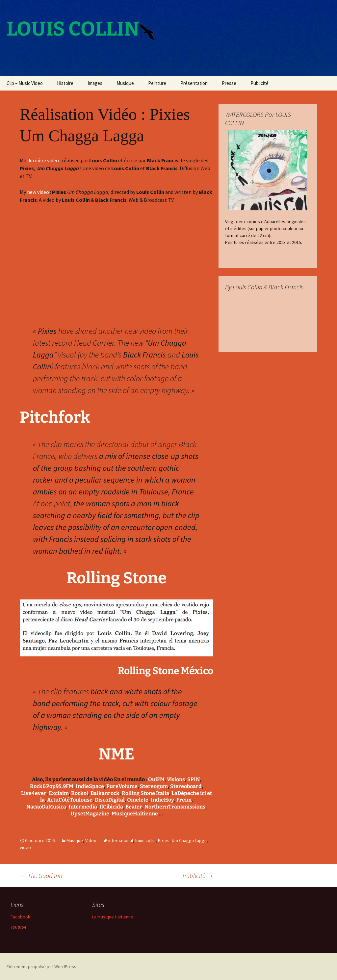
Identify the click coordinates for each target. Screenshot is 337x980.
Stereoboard (186, 786)
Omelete (138, 800)
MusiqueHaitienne (135, 814)
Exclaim (59, 793)
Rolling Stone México (166, 671)
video (25, 847)
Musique (125, 83)
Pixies (164, 840)
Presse (229, 83)
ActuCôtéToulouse (70, 800)
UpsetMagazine (90, 814)
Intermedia (83, 807)
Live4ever (34, 793)
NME (117, 754)
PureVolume (122, 786)
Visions (176, 779)
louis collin (145, 840)
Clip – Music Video (25, 83)
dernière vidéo (43, 160)
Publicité (259, 83)
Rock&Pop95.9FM (52, 786)
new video (38, 192)
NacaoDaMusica (46, 807)
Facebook (20, 917)
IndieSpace (90, 786)
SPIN (194, 779)
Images (95, 83)
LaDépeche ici (189, 793)
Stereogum (154, 786)
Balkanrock (105, 793)
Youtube (19, 927)
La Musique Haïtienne (113, 917)
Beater (134, 807)
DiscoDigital (110, 800)
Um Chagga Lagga (189, 840)
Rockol (80, 793)
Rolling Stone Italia (145, 793)
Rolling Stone (117, 578)
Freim (184, 800)
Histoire (65, 83)
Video (91, 840)
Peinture (157, 83)
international (121, 840)
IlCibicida (111, 807)
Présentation (194, 83)
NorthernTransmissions (175, 807)
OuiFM (156, 779)
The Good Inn (41, 875)
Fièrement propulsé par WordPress (41, 967)
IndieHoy (162, 800)
